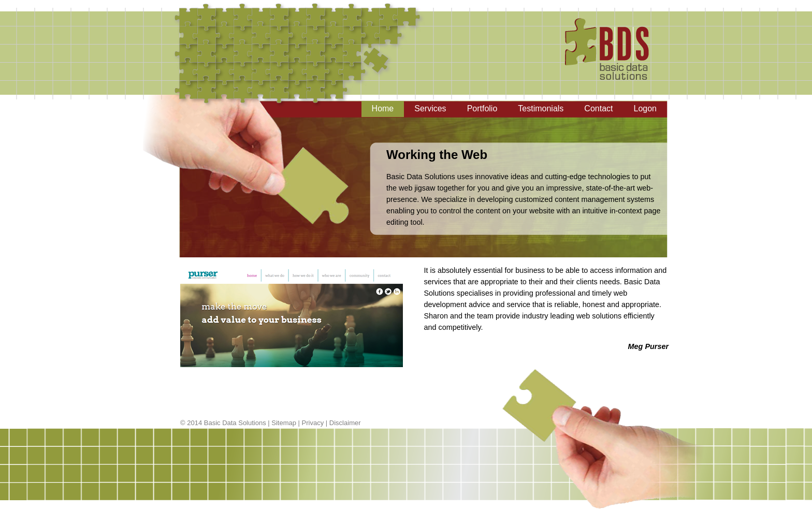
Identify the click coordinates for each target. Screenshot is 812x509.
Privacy (313, 423)
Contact (598, 108)
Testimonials (541, 108)
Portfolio (482, 108)
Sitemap (284, 423)
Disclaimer (345, 423)
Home (383, 108)
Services (430, 108)
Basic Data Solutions (235, 423)
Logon (646, 108)
